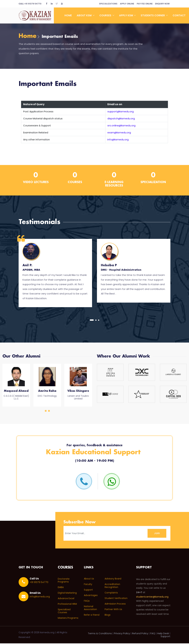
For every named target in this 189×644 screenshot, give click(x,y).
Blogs (108, 616)
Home (68, 15)
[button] (92, 321)
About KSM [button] (84, 15)
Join (157, 534)
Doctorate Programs (64, 581)
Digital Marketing (67, 593)
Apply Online (124, 4)
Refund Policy (140, 634)
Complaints (111, 593)
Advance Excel (66, 599)
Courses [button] (106, 15)
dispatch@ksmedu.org (121, 119)
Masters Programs (68, 619)
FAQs (87, 602)
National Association (90, 609)
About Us (89, 579)
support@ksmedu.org (121, 112)
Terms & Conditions (100, 634)
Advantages (91, 596)
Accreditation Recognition (112, 586)
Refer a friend (92, 616)
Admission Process (115, 605)
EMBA (61, 588)
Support (88, 591)
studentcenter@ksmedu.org (152, 598)
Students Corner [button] (153, 15)
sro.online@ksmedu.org (121, 126)
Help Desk (163, 634)
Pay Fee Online (143, 4)
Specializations (104, 4)
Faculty (88, 585)
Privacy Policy (122, 634)
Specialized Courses (64, 612)
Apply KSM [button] (126, 15)
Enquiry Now (162, 4)
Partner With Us (113, 610)
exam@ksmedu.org (119, 133)
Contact (179, 15)
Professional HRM (67, 605)
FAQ (153, 634)
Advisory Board (113, 579)
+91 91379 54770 (30, 4)
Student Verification (116, 599)
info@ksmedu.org (118, 140)
